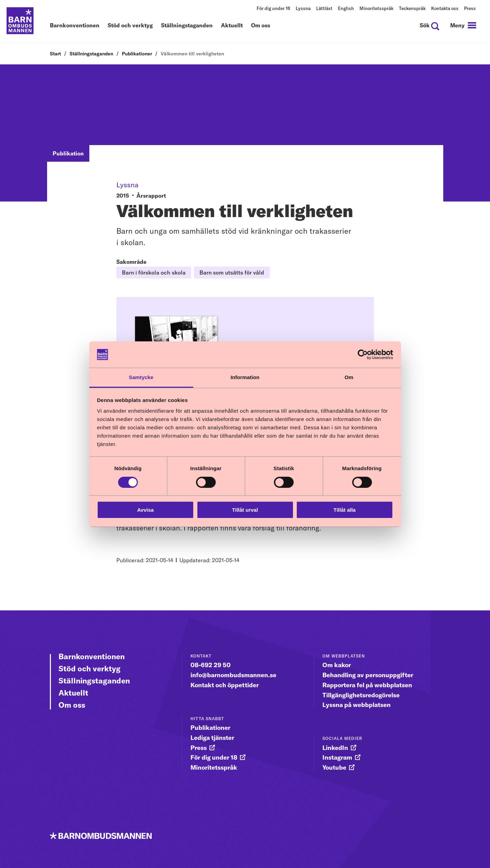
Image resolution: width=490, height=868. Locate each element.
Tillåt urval (245, 510)
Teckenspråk (412, 8)
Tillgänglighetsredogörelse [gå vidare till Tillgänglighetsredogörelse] (361, 695)
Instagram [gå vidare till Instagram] (337, 757)
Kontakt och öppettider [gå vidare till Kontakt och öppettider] (225, 685)
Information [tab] (245, 377)
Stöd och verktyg (130, 26)
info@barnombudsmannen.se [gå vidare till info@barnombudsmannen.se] (233, 675)
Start (55, 54)
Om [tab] (349, 377)
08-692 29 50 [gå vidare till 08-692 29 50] (211, 665)
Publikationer (137, 54)
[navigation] (462, 26)
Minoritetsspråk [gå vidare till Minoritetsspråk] (214, 767)
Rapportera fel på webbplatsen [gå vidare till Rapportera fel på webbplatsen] (367, 685)
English (346, 8)
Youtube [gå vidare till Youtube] (334, 767)
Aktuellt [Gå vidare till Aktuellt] (73, 693)
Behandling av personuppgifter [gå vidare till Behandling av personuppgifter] (368, 675)
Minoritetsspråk (376, 8)
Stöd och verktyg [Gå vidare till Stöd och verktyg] (90, 669)
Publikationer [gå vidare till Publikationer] (210, 728)
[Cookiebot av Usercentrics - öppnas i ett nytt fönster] (363, 355)
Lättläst (324, 8)
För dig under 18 (273, 8)
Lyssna (303, 8)
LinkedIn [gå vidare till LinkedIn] (335, 748)
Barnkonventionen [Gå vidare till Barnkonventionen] (92, 656)
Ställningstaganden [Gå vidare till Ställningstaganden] (94, 681)
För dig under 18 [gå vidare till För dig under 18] (214, 757)
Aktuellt (232, 26)
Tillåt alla (345, 510)
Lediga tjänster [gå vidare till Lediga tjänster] (212, 738)
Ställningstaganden (187, 26)
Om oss (261, 26)
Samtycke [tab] (141, 377)
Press (470, 8)
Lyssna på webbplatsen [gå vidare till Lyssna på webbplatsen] (357, 705)
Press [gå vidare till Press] (199, 748)
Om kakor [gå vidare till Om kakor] (337, 665)
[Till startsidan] (21, 21)
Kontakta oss (445, 8)
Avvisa (145, 510)
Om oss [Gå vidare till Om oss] (72, 705)
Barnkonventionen (75, 26)
